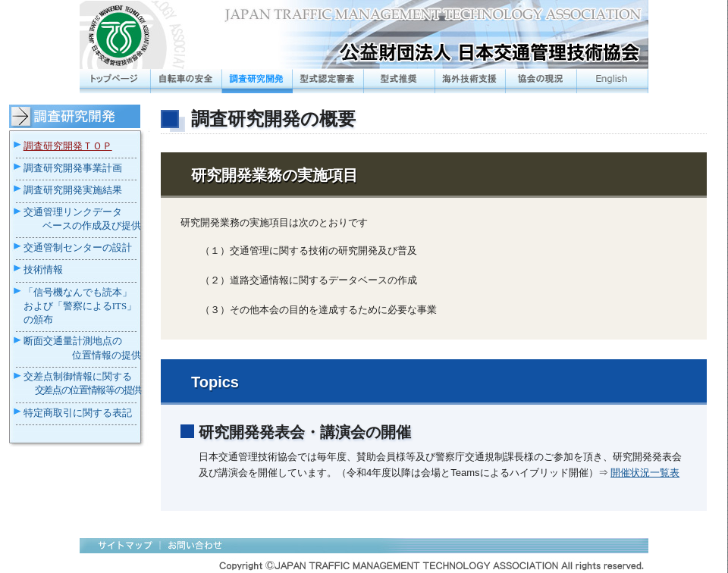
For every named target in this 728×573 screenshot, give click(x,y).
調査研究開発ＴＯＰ (68, 146)
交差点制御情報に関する (78, 377)
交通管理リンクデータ (73, 212)
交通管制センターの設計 (78, 247)
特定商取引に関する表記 (78, 413)
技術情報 (43, 269)
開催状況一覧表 (645, 473)
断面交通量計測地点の (73, 341)
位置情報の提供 (107, 355)
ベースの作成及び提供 (92, 225)
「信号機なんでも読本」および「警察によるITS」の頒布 (80, 306)
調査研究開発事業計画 (73, 168)
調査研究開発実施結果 (73, 190)
